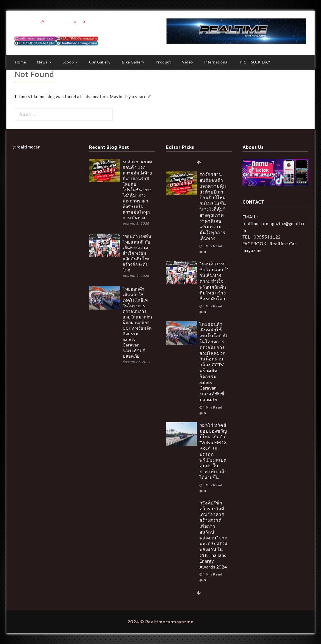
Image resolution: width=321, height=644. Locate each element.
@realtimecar (26, 146)
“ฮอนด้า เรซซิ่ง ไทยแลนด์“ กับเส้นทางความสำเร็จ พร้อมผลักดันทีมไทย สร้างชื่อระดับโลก (137, 253)
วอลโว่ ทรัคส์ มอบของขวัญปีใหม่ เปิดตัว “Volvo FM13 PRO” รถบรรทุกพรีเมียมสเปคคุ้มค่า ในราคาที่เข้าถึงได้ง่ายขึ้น (213, 451)
